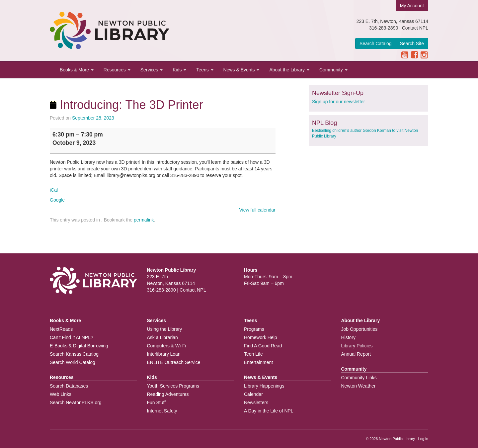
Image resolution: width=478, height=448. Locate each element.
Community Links (359, 378)
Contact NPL (415, 28)
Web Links (61, 394)
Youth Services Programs (173, 386)
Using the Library (165, 329)
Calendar (253, 394)
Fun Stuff (157, 403)
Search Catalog (376, 44)
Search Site (412, 44)
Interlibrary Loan (164, 354)
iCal (54, 190)
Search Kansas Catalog (74, 354)
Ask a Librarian (162, 337)
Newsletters (256, 403)
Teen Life (253, 354)
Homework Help (261, 337)
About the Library (289, 70)
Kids (179, 70)
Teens (205, 70)
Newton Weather (358, 386)
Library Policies (357, 346)
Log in (423, 439)
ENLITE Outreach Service (174, 362)
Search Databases (69, 386)
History (349, 337)
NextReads (61, 329)
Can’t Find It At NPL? (72, 337)
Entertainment (258, 362)
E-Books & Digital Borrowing (79, 346)
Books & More (77, 70)
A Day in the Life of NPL (269, 411)
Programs (254, 329)
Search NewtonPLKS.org (76, 403)
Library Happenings (264, 386)
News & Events (241, 70)
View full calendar (257, 210)
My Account (412, 6)
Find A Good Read (263, 346)
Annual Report (356, 354)
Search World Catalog (73, 362)
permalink (144, 220)
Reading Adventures (168, 394)
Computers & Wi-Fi (167, 346)
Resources (117, 70)
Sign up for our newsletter (339, 102)
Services (152, 70)
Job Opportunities (359, 329)
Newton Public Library (397, 439)
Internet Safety (162, 411)
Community (333, 70)
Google (57, 200)
